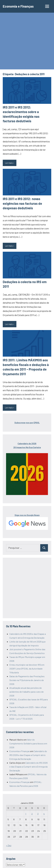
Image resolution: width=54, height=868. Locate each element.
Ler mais (9, 163)
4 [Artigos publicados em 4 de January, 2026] (44, 814)
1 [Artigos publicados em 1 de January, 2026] (26, 814)
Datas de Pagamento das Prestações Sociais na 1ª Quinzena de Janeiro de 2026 (27, 680)
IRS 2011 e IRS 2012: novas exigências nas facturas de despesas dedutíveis (22, 203)
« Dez (9, 845)
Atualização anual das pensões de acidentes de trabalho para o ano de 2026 (27, 692)
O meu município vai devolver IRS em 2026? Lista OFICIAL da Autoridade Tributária (27, 669)
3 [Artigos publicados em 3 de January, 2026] (38, 814)
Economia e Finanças (18, 6)
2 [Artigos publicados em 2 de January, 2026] (32, 814)
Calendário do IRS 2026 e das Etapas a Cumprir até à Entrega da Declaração (28, 755)
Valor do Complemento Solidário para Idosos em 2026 (28, 743)
